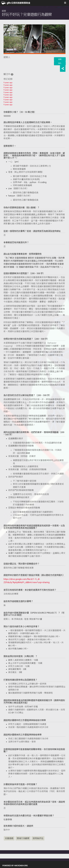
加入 (60, 63)
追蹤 (60, 59)
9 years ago (8, 83)
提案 (27, 13)
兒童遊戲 (9, 838)
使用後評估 (38, 838)
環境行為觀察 (23, 838)
